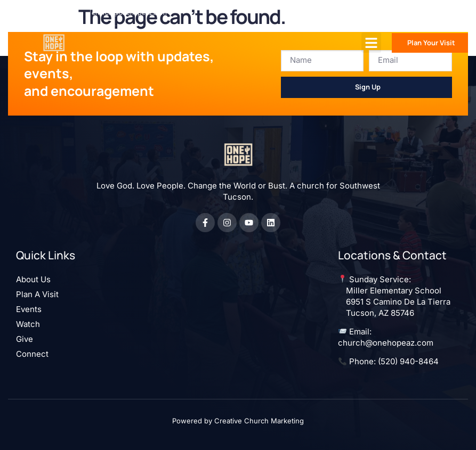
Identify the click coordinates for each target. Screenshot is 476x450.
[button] (372, 43)
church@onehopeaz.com (386, 343)
